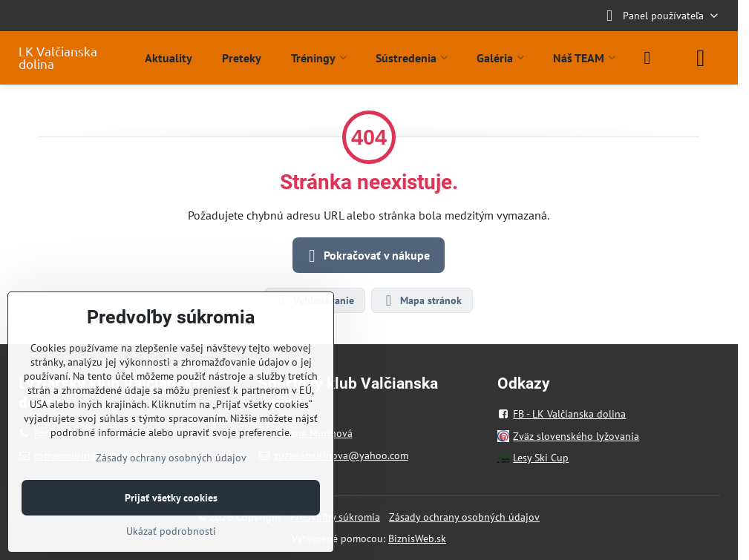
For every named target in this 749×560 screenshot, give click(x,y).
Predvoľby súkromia (335, 517)
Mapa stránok (421, 300)
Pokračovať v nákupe (366, 256)
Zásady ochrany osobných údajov (464, 517)
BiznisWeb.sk (417, 538)
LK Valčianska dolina (58, 58)
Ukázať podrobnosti (171, 531)
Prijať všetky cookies (171, 498)
